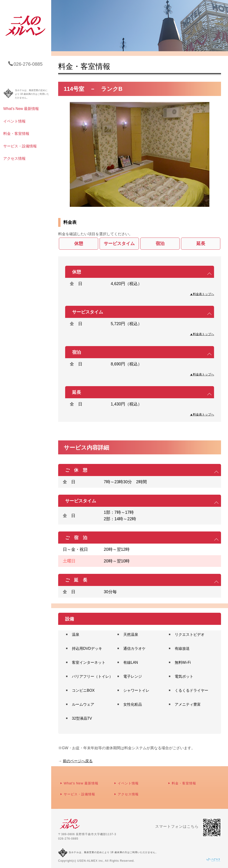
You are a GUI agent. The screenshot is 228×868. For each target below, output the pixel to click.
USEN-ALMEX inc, (91, 861)
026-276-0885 (68, 839)
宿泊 (160, 243)
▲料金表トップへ (202, 294)
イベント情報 (14, 121)
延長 (201, 243)
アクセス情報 (14, 158)
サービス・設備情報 (20, 146)
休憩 (79, 243)
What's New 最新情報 (21, 109)
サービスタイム (119, 243)
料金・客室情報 (16, 134)
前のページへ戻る (78, 761)
